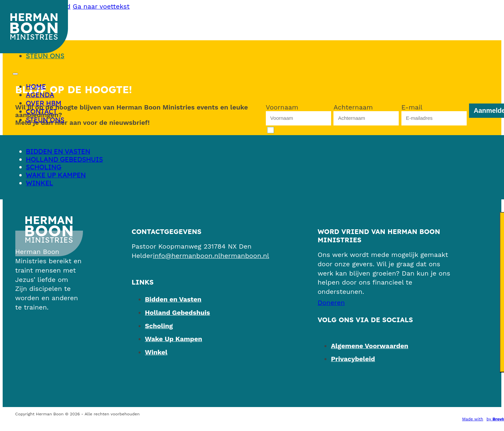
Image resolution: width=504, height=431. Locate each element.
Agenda (40, 95)
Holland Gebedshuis (64, 159)
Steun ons (45, 56)
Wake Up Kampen (56, 175)
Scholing (44, 167)
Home (36, 86)
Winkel (40, 183)
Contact (42, 111)
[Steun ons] (331, 303)
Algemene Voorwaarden (369, 346)
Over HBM (44, 103)
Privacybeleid (353, 359)
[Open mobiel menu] (15, 74)
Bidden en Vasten (58, 151)
